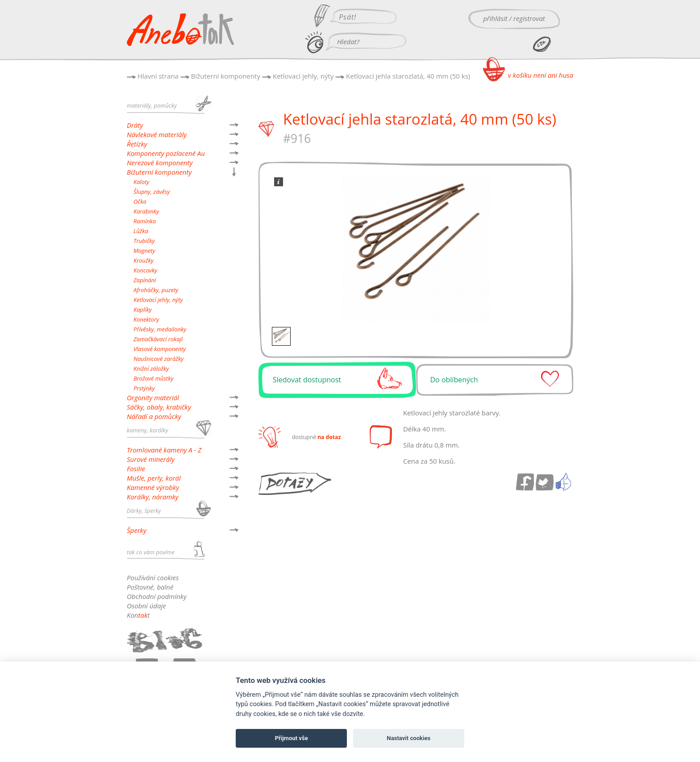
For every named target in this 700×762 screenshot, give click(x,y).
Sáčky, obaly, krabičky (159, 407)
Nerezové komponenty (160, 163)
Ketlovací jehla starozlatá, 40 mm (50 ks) (408, 76)
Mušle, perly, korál (154, 478)
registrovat (529, 18)
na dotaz (329, 437)
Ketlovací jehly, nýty (303, 76)
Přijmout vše (292, 738)
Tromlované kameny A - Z (164, 450)
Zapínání (145, 280)
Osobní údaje (146, 606)
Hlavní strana (158, 76)
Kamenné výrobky (153, 487)
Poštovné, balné (150, 587)
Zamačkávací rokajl (158, 339)
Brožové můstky (153, 378)
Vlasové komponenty (160, 349)
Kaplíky (143, 310)
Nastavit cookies (408, 738)
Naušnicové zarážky (158, 359)
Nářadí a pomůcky (154, 416)
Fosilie (136, 469)
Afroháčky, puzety (156, 290)
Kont (138, 615)
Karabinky (146, 211)
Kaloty (141, 182)
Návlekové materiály (157, 134)
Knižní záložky (151, 368)
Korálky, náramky (153, 497)
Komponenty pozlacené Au (166, 153)
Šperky (137, 530)
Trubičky (144, 241)
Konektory (146, 319)
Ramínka (145, 221)
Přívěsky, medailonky (160, 329)
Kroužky (144, 260)
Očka (140, 201)
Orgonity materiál (153, 398)
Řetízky (137, 144)
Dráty (135, 125)
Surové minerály (151, 459)
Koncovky (145, 270)
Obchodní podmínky (157, 596)
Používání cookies (153, 578)
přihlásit (495, 18)
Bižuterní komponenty (226, 76)
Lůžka (141, 231)
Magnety (144, 251)
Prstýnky (144, 388)
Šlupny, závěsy (152, 192)
